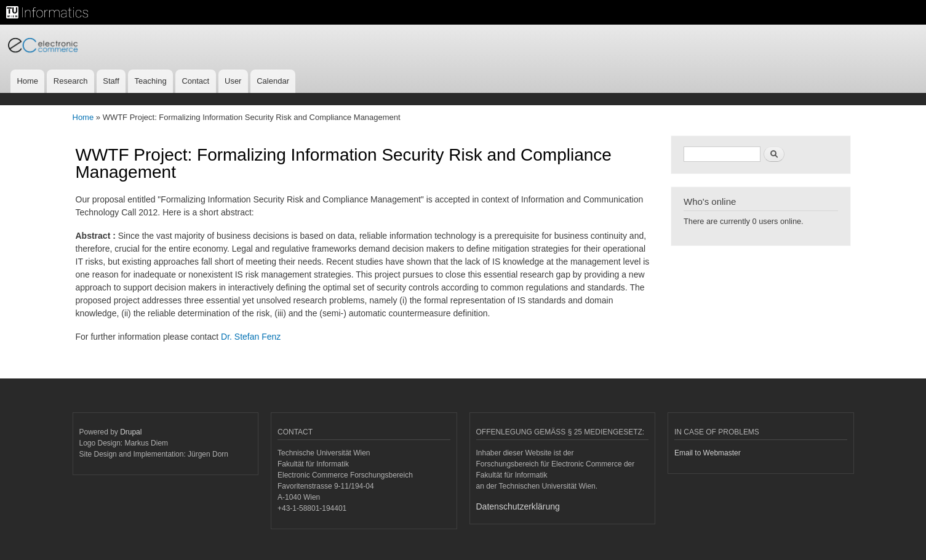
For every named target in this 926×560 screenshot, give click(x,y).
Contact (195, 81)
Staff (111, 81)
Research (71, 81)
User (233, 81)
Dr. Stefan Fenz (251, 337)
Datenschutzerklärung (518, 506)
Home (27, 81)
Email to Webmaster (708, 453)
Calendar (273, 81)
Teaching (151, 81)
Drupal (131, 432)
